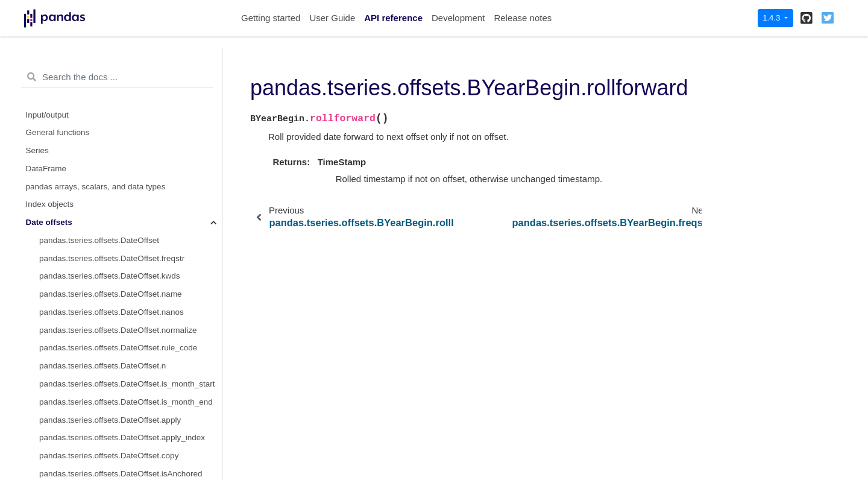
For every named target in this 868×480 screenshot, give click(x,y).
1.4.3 (772, 18)
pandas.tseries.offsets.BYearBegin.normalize (120, 243)
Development (458, 18)
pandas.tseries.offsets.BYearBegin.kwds (112, 190)
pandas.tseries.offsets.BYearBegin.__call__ (131, 118)
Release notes (523, 18)
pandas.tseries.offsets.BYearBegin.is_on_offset (124, 423)
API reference (393, 18)
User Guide (332, 18)
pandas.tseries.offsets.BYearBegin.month (114, 297)
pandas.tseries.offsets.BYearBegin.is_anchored (124, 405)
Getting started (271, 18)
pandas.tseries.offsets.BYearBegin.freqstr (114, 172)
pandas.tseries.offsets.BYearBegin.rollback (130, 136)
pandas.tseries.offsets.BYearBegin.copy (111, 351)
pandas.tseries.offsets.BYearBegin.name (112, 208)
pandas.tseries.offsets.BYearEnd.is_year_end (121, 64)
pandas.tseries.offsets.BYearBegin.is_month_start (129, 459)
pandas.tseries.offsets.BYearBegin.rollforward (138, 153)
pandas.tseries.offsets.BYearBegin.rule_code (120, 261)
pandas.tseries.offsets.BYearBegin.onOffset (118, 387)
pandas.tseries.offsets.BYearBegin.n (105, 279)
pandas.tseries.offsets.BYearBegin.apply (112, 315)
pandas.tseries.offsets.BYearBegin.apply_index (124, 333)
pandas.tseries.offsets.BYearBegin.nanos (113, 225)
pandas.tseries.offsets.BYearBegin (106, 82)
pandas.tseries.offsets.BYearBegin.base (125, 100)
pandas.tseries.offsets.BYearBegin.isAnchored (123, 369)
